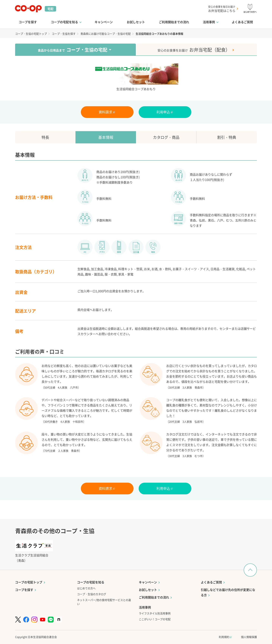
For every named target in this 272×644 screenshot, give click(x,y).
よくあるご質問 (242, 22)
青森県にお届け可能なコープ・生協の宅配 (106, 34)
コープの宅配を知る (64, 22)
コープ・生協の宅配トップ (31, 34)
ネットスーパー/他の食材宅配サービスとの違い (104, 602)
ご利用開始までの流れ (174, 22)
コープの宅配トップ (29, 582)
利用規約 (225, 637)
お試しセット (136, 22)
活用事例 (209, 22)
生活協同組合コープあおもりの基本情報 (159, 34)
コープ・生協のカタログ (92, 594)
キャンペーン (104, 22)
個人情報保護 (249, 637)
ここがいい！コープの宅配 (155, 619)
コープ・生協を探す (64, 34)
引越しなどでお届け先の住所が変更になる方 (228, 592)
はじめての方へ (86, 588)
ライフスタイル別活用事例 (155, 613)
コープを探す (28, 22)
